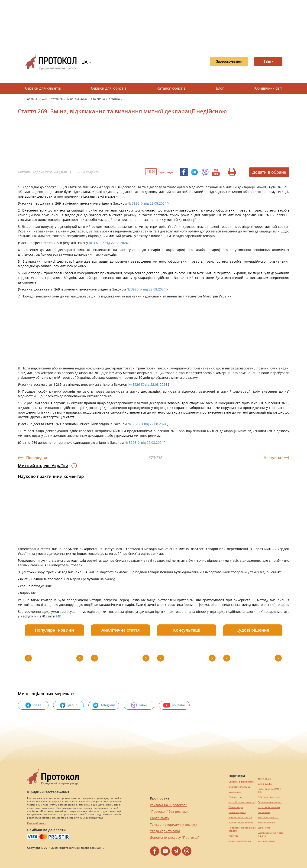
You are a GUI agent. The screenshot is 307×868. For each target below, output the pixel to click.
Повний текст (37, 823)
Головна (32, 99)
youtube (174, 705)
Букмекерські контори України (270, 834)
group (68, 705)
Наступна (272, 458)
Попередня (37, 458)
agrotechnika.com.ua (240, 817)
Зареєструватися (222, 62)
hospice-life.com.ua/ (269, 807)
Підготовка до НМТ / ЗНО (269, 790)
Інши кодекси (88, 172)
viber (139, 705)
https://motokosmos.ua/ (242, 802)
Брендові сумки (266, 841)
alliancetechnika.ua (239, 787)
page (33, 705)
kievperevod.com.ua (240, 841)
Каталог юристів (171, 88)
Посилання (264, 812)
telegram (104, 705)
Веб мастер (235, 797)
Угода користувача (165, 831)
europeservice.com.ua (241, 823)
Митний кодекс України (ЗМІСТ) (44, 172)
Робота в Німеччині (269, 797)
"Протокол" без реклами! (170, 811)
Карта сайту (160, 818)
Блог (220, 88)
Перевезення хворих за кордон (242, 829)
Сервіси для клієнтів (43, 88)
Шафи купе (264, 828)
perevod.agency (237, 812)
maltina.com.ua (266, 823)
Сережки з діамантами (241, 782)
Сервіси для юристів (109, 88)
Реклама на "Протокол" (168, 805)
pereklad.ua (264, 779)
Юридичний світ (268, 88)
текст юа (234, 836)
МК (59, 616)
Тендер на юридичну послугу (173, 824)
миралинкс (235, 792)
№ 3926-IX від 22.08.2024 (147, 203)
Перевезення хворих (270, 802)
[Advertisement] (154, 23)
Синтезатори (236, 807)
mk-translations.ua (268, 817)
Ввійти (266, 62)
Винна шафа (265, 784)
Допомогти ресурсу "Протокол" (175, 837)
